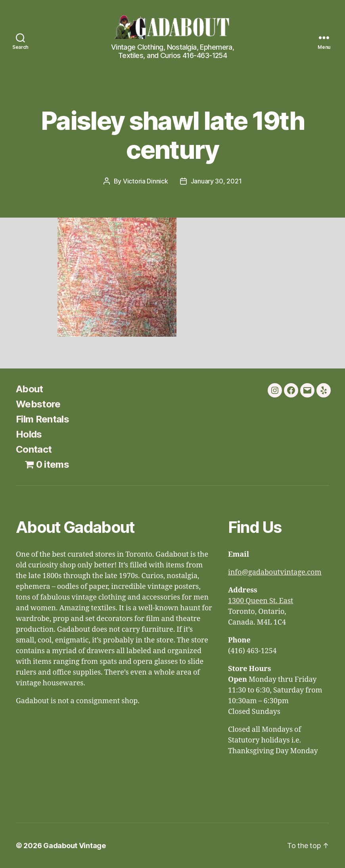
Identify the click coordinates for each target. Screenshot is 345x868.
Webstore (38, 404)
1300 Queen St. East (261, 601)
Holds (29, 434)
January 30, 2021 (216, 181)
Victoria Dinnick (146, 181)
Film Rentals (42, 419)
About (30, 389)
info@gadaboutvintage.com (275, 572)
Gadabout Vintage (75, 846)
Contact (34, 449)
